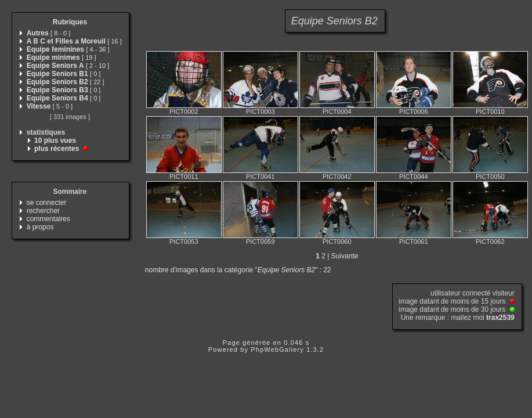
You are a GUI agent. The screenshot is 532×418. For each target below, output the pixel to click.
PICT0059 (260, 242)
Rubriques (70, 22)
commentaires (48, 219)
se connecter (47, 203)
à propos (40, 227)
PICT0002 (184, 111)
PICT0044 (414, 176)
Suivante (345, 256)
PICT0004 (337, 111)
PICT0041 (260, 176)
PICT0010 (490, 111)
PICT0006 (414, 111)
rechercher (43, 211)
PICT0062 (490, 242)
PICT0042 (337, 176)
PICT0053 (184, 242)
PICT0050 (490, 176)
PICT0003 (260, 111)
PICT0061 (414, 242)
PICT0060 (337, 242)
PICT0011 (184, 176)
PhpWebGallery (277, 349)
